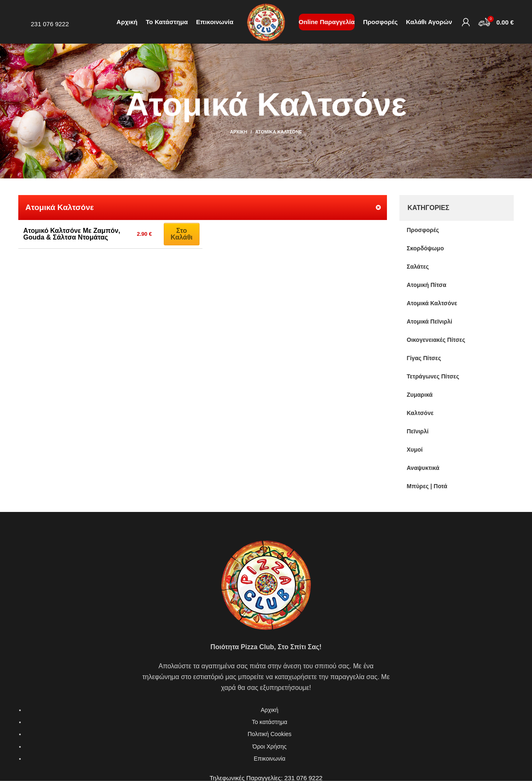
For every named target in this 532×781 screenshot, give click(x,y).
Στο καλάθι (182, 234)
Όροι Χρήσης (270, 746)
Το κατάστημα (270, 722)
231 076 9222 (50, 24)
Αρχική (239, 132)
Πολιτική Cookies (270, 734)
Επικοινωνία (270, 759)
